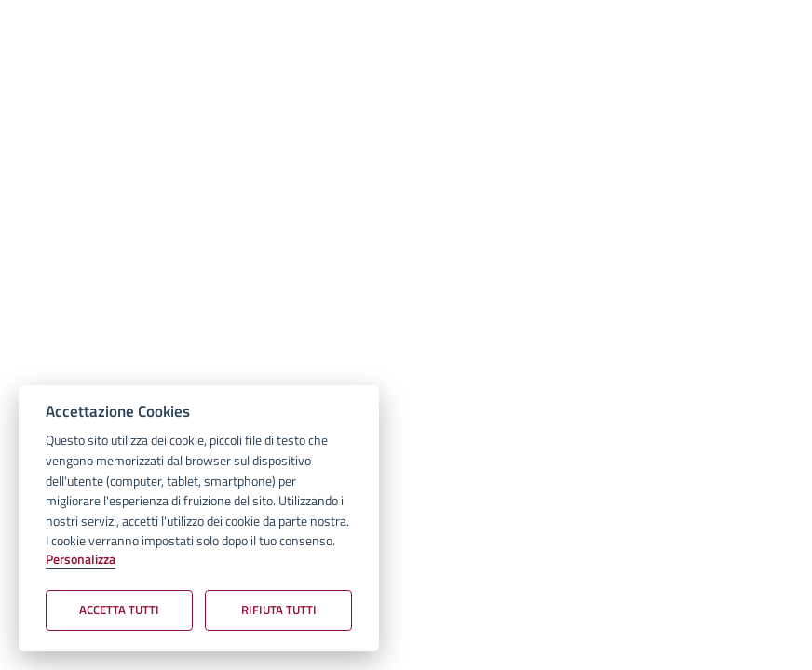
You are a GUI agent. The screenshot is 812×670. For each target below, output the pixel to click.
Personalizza (81, 560)
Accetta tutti (119, 610)
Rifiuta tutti (279, 610)
